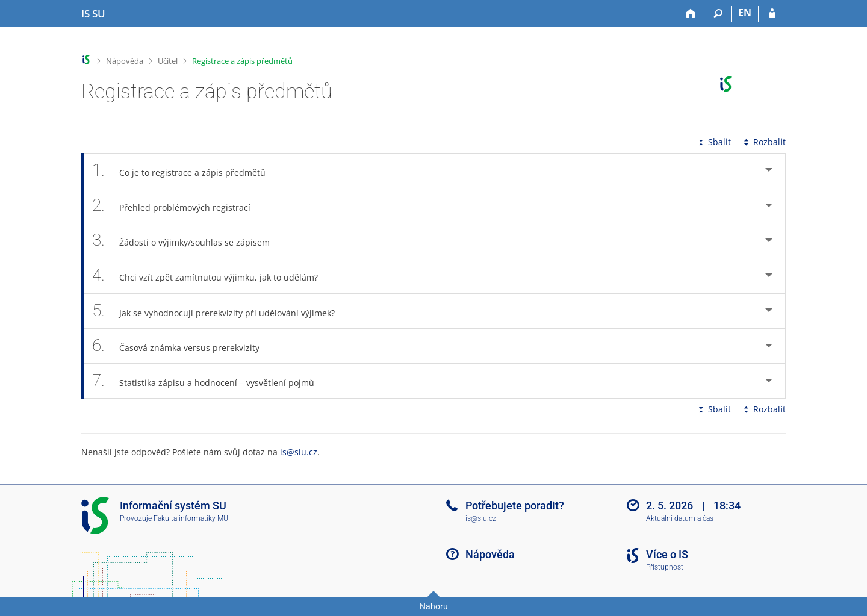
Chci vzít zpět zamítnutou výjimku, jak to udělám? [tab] (212, 275)
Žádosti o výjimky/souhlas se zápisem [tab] (188, 241)
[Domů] (691, 14)
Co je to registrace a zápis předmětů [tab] (185, 171)
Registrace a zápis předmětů (242, 61)
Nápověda (125, 61)
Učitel (168, 61)
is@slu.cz (299, 452)
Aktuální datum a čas (680, 518)
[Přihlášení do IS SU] (772, 14)
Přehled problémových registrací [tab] (178, 206)
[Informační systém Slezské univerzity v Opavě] (93, 14)
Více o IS (667, 554)
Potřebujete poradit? (515, 506)
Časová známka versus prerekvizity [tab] (182, 346)
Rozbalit (763, 142)
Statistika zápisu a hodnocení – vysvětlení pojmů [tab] (210, 381)
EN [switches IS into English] (745, 13)
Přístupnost (665, 567)
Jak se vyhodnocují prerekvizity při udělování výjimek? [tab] (220, 311)
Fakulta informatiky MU (191, 518)
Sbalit (713, 142)
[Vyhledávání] (718, 14)
